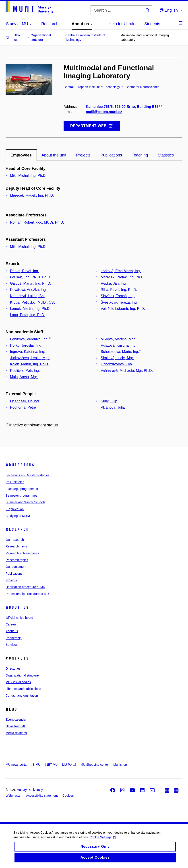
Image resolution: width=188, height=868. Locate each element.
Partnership (14, 638)
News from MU (16, 726)
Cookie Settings (103, 840)
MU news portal (16, 765)
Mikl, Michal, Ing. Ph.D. (28, 176)
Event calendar (16, 720)
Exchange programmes (22, 489)
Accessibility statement (42, 796)
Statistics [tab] (166, 155)
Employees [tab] (21, 155)
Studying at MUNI (18, 516)
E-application (15, 509)
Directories (13, 668)
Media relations (16, 733)
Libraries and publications (23, 689)
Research (17, 529)
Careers (11, 624)
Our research (15, 540)
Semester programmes (21, 496)
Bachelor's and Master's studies (28, 475)
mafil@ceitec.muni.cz (104, 112)
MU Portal (69, 765)
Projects (11, 580)
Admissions (20, 465)
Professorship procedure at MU (27, 594)
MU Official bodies (18, 682)
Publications (14, 574)
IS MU (36, 765)
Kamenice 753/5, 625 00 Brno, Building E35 (124, 106)
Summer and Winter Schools (25, 502)
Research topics (17, 560)
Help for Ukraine (123, 24)
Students (152, 24)
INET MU (51, 765)
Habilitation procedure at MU (25, 587)
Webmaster (13, 796)
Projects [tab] (83, 155)
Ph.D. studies (15, 482)
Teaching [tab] (140, 155)
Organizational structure (22, 675)
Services (12, 645)
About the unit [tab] (54, 155)
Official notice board (19, 618)
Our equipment (16, 567)
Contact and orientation (22, 695)
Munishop (120, 765)
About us (17, 607)
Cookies (68, 796)
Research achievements (22, 553)
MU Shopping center (95, 765)
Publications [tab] (111, 155)
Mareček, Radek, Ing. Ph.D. (32, 195)
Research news (16, 546)
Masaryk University (30, 790)
